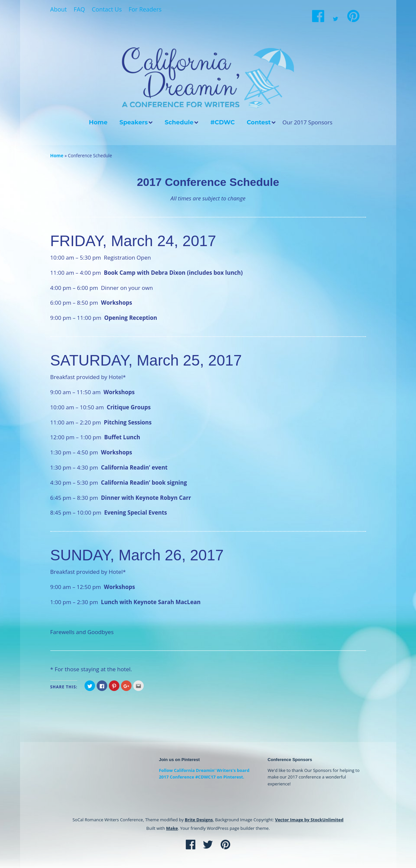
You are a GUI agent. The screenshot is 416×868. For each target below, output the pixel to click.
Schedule (179, 122)
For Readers (145, 9)
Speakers (134, 122)
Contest (259, 122)
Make (172, 828)
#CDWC (223, 122)
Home (98, 122)
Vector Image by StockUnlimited (309, 820)
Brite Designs (199, 820)
